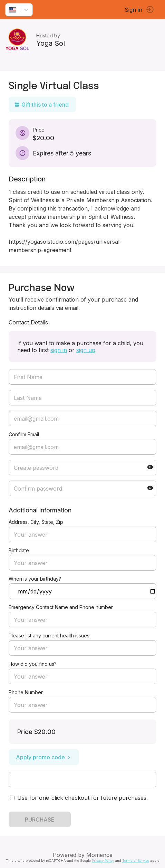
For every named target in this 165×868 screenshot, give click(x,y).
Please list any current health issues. (50, 636)
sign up (86, 350)
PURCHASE (40, 820)
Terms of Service (136, 861)
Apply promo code (44, 757)
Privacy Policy (103, 861)
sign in (59, 350)
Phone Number (26, 692)
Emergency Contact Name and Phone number (61, 607)
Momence (99, 855)
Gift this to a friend (41, 105)
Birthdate (19, 550)
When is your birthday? (35, 579)
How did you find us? (33, 664)
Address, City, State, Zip (36, 522)
